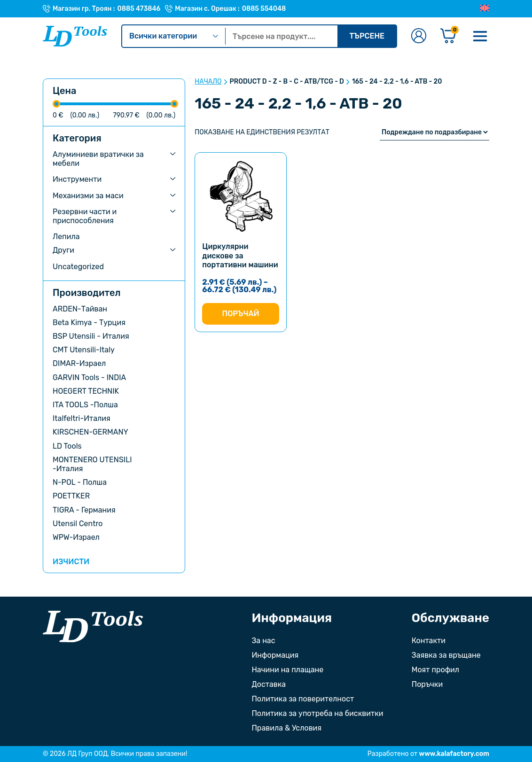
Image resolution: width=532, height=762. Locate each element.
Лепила (66, 237)
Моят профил (435, 670)
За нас (263, 641)
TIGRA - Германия (84, 510)
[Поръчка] (434, 132)
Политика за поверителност (303, 699)
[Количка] (448, 36)
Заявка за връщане (446, 655)
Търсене (367, 36)
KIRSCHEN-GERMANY (90, 432)
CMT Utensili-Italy (84, 350)
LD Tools (67, 446)
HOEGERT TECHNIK (86, 391)
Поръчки (427, 684)
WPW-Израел (76, 537)
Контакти (429, 641)
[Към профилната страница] (419, 36)
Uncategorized (78, 267)
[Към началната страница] (93, 626)
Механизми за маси (88, 196)
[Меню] (480, 36)
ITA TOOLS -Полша (85, 405)
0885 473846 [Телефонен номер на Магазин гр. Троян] (139, 9)
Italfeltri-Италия (82, 418)
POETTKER (71, 496)
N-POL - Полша (80, 482)
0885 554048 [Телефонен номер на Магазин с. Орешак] (264, 9)
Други (63, 250)
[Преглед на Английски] (485, 8)
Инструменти (77, 179)
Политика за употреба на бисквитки (317, 713)
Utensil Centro (78, 524)
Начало (208, 82)
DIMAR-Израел (79, 363)
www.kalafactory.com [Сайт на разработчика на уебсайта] (454, 754)
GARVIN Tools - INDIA (89, 377)
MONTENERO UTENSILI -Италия (92, 464)
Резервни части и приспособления (85, 216)
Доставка (269, 684)
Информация (275, 655)
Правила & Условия (286, 728)
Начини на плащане (287, 670)
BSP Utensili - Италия (91, 336)
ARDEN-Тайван (80, 309)
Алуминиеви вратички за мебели (98, 159)
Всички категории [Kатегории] (174, 36)
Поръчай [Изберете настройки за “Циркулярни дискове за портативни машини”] (240, 314)
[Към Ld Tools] (75, 36)
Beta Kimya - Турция (89, 323)
